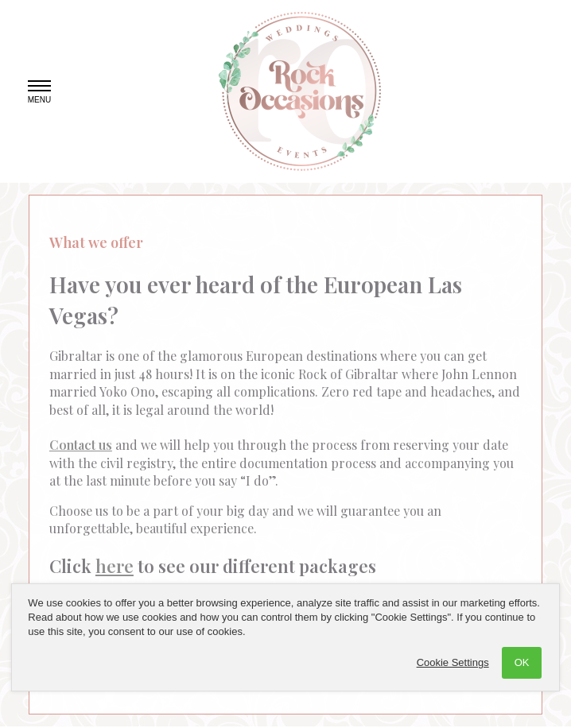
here (115, 566)
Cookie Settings (453, 662)
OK (522, 662)
